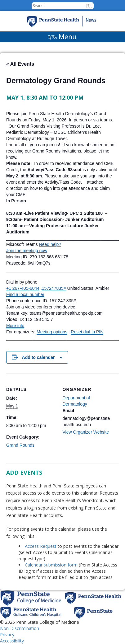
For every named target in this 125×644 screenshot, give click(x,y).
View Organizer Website (86, 432)
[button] (89, 6)
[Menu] (62, 37)
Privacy (7, 635)
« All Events (20, 64)
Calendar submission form (51, 565)
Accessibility (12, 641)
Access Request (41, 546)
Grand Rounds (20, 445)
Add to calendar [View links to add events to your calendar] (38, 357)
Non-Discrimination (20, 628)
